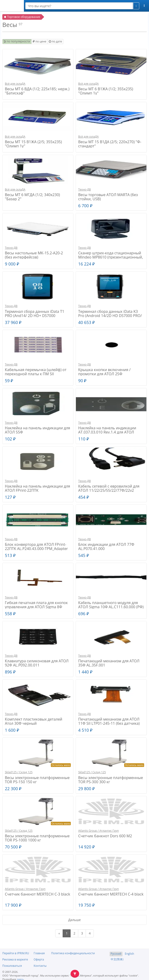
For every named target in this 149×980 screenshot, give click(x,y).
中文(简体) (117, 959)
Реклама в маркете (15, 959)
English (130, 954)
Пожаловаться (12, 966)
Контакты (40, 966)
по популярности (17, 41)
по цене (39, 41)
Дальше (74, 920)
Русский (116, 954)
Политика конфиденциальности (73, 953)
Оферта (39, 959)
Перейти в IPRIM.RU (16, 953)
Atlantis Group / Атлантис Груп (99, 831)
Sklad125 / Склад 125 (19, 772)
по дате (55, 41)
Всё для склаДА (15, 84)
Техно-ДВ (84, 189)
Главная (39, 953)
